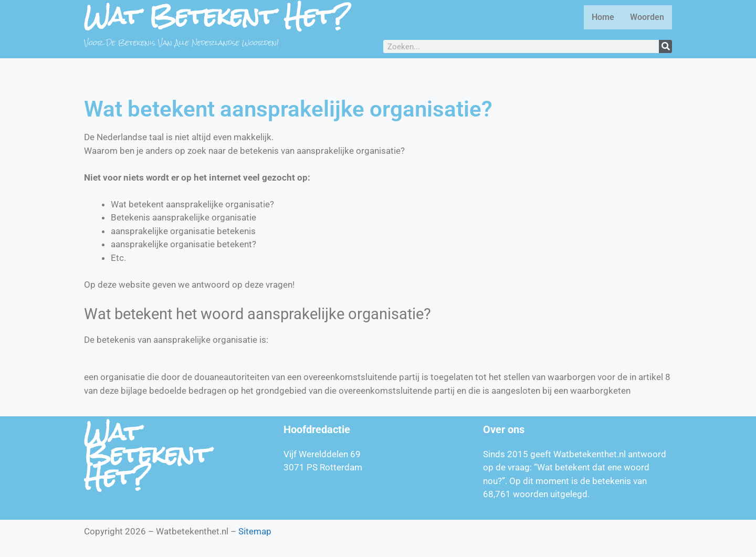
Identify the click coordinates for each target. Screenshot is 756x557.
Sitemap (255, 531)
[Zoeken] (665, 46)
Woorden (647, 17)
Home (603, 17)
